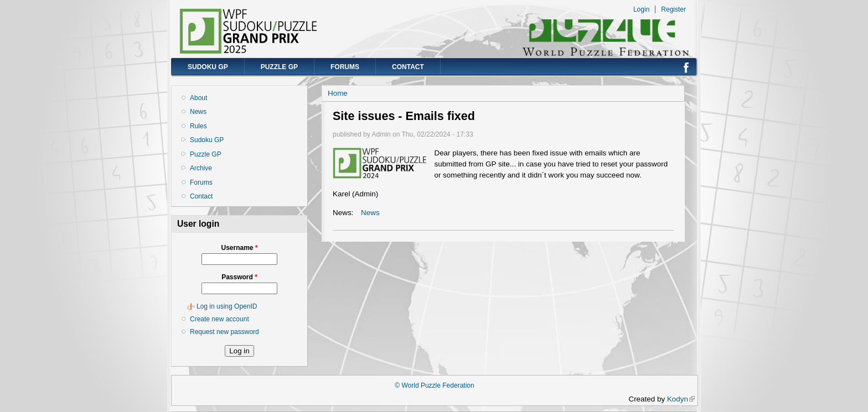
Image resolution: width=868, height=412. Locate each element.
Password (239, 277)
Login (641, 9)
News (198, 112)
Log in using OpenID (227, 306)
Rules (198, 126)
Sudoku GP (208, 67)
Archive (201, 168)
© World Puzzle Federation (434, 385)
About (198, 98)
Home (338, 93)
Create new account (219, 319)
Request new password (224, 332)
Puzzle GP (279, 67)
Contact (408, 67)
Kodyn (681, 399)
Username (239, 248)
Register (673, 9)
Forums (345, 67)
